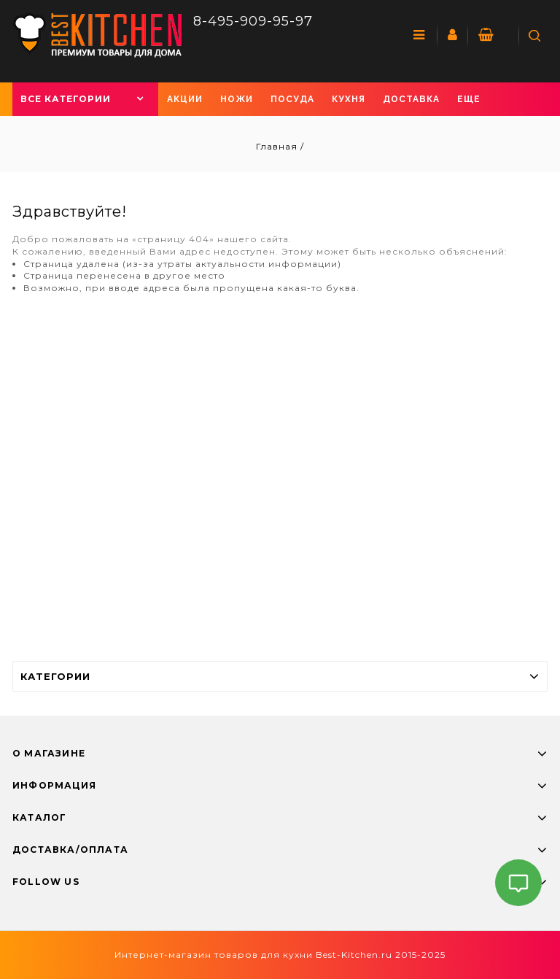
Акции (185, 99)
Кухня (349, 99)
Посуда (292, 99)
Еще (469, 99)
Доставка (411, 99)
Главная (278, 146)
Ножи (237, 99)
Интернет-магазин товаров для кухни (214, 955)
